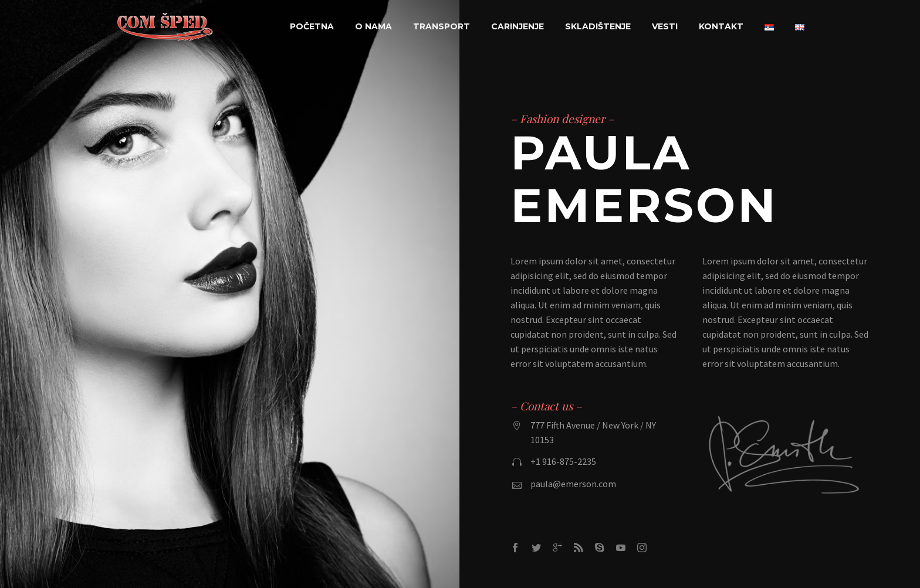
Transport (442, 26)
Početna (312, 26)
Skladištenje (598, 26)
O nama (373, 26)
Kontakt (721, 26)
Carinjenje (517, 26)
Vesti (665, 26)
